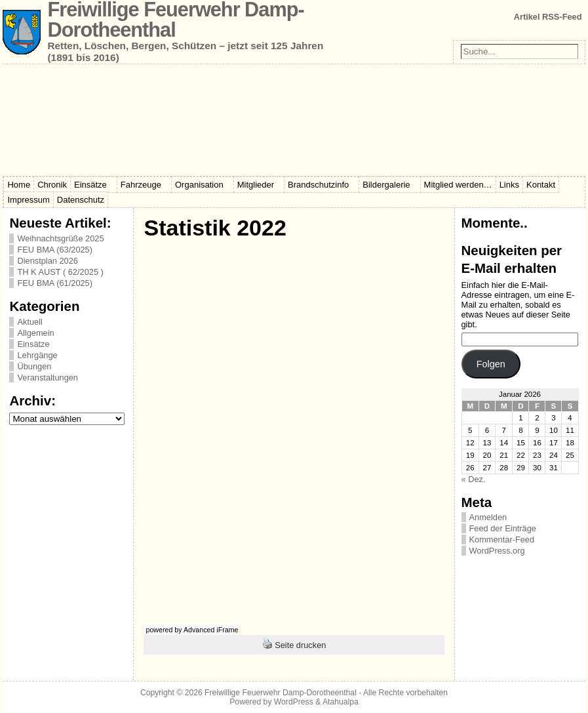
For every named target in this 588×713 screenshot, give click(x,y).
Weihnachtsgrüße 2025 (60, 238)
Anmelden (488, 517)
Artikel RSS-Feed (548, 17)
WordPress (294, 702)
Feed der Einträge (503, 528)
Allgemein (35, 333)
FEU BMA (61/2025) (55, 283)
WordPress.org (497, 551)
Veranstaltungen (48, 377)
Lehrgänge (37, 355)
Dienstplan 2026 (48, 261)
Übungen (34, 366)
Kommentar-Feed (502, 540)
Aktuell (29, 322)
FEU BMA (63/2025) (55, 250)
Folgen (491, 364)
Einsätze (33, 344)
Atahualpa (341, 702)
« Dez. (474, 479)
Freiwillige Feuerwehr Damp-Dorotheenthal (281, 693)
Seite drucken (300, 645)
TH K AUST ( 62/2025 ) (60, 272)
